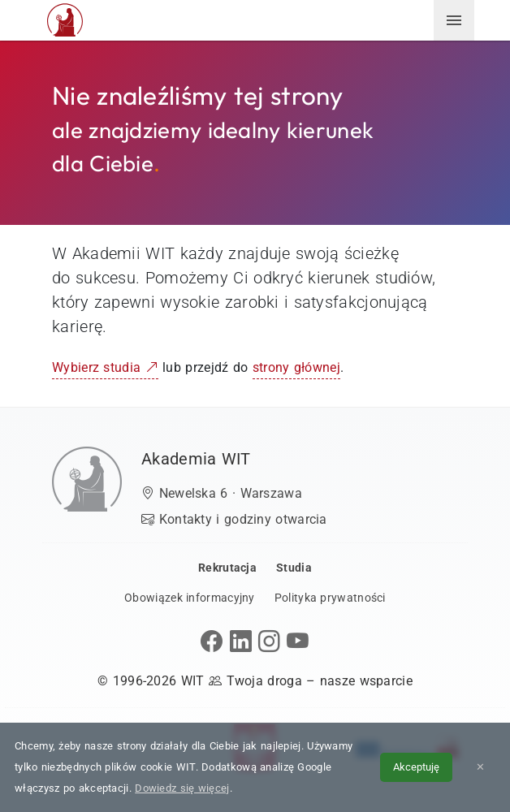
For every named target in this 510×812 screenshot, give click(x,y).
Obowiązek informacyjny (190, 598)
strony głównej (296, 367)
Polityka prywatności (330, 598)
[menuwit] (454, 20)
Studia (294, 568)
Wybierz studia (105, 367)
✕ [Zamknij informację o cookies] (480, 767)
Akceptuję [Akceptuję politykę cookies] (416, 767)
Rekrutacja (227, 568)
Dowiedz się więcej (182, 788)
